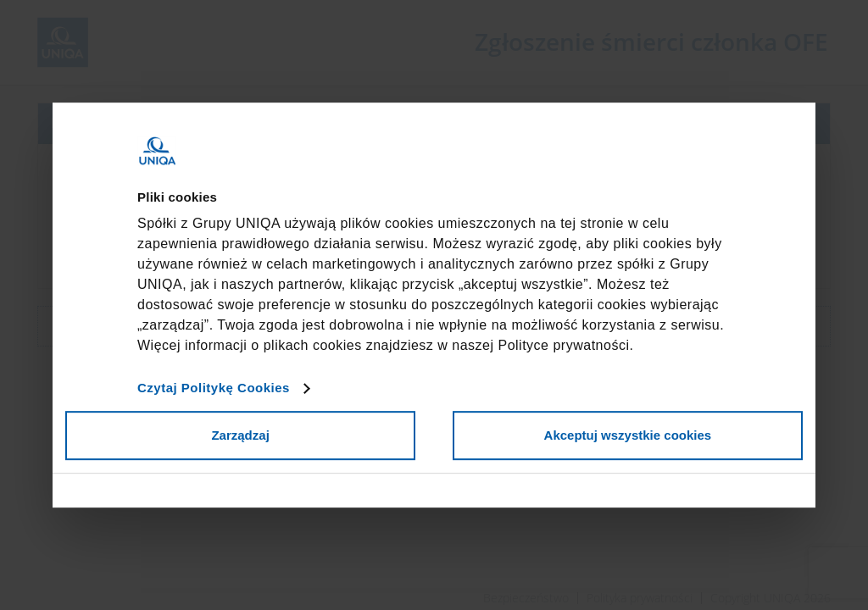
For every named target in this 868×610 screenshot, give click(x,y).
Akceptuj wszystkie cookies (628, 435)
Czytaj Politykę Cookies (214, 388)
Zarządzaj (240, 435)
